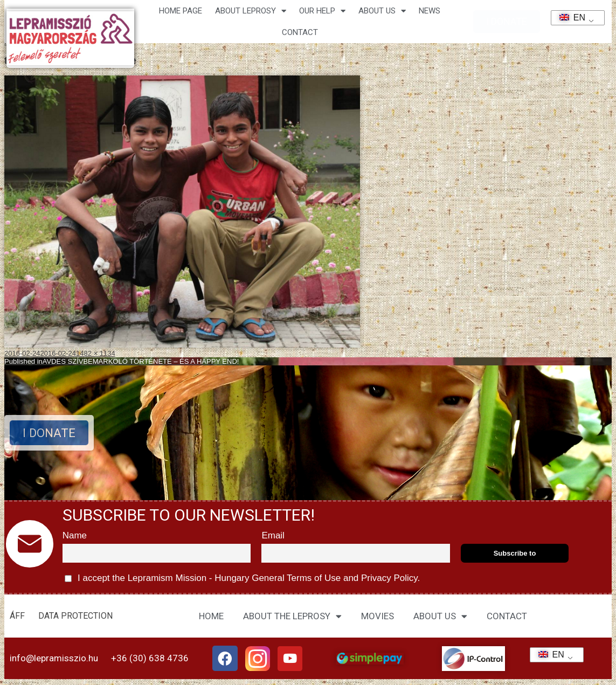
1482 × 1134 (96, 353)
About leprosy (251, 11)
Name (75, 535)
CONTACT (300, 32)
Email (273, 535)
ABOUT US (440, 616)
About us (382, 11)
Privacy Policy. (389, 578)
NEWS (430, 11)
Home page (181, 11)
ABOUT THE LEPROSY (292, 616)
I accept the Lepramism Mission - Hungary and (243, 579)
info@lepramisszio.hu (54, 659)
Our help (322, 11)
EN (569, 18)
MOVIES (378, 616)
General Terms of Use (296, 578)
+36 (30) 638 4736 (150, 659)
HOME (211, 616)
